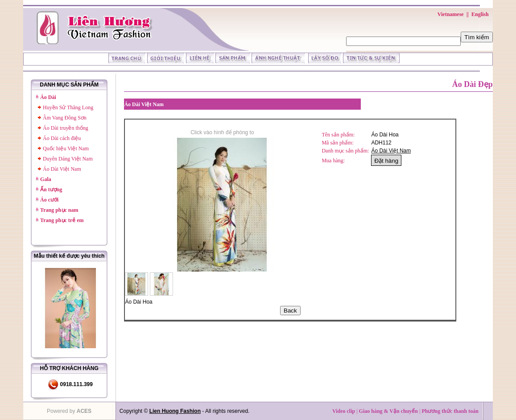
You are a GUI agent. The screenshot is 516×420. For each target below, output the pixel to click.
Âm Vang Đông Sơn (65, 118)
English (480, 14)
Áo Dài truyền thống (66, 128)
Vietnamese (451, 14)
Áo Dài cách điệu (62, 138)
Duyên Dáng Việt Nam (68, 159)
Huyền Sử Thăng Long (68, 107)
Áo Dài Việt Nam (62, 169)
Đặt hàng (386, 161)
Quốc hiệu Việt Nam (66, 148)
